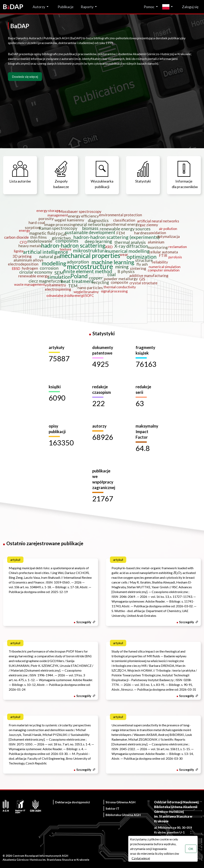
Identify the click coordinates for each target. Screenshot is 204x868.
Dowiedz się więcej (25, 76)
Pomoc (149, 7)
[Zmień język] (169, 7)
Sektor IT (112, 808)
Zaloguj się (190, 7)
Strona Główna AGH (120, 802)
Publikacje (66, 7)
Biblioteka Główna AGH (123, 815)
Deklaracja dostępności (72, 802)
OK (191, 849)
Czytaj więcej (141, 858)
